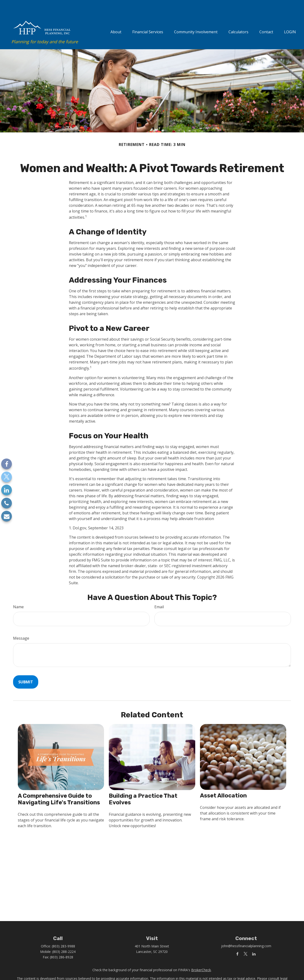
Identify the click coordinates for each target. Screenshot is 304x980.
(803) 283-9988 (63, 933)
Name (18, 594)
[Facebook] (7, 464)
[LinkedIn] (7, 490)
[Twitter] (7, 477)
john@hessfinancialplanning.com (246, 933)
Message (21, 625)
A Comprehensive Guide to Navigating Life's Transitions (59, 786)
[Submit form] (26, 669)
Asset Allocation (223, 783)
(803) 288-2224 (64, 939)
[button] (116, 18)
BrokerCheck (201, 957)
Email (159, 594)
